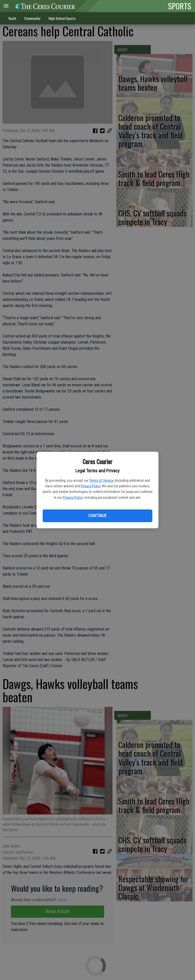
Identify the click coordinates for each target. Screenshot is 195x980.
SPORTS (180, 6)
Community (32, 18)
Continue (97, 516)
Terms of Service (102, 480)
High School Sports (62, 18)
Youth (12, 18)
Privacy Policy (91, 486)
